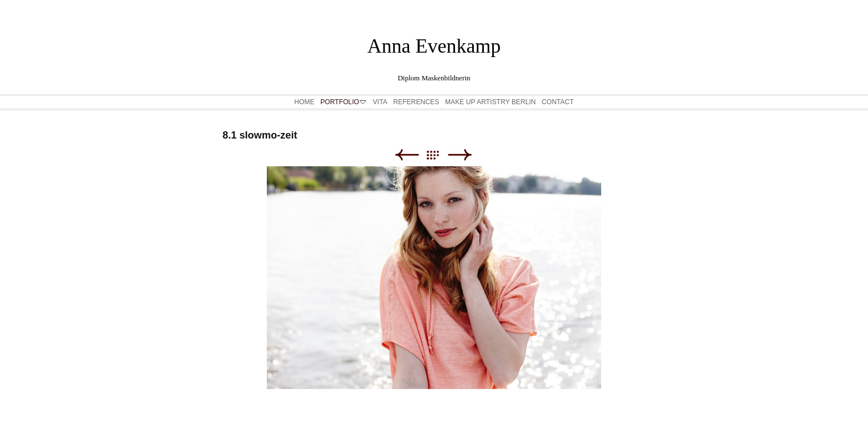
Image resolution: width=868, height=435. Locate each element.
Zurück (407, 155)
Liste (438, 155)
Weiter (460, 155)
